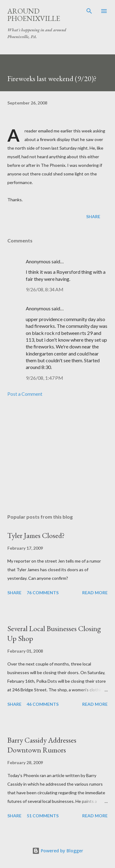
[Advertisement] (57, 456)
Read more (95, 593)
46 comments (43, 704)
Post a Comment (25, 394)
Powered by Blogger (58, 851)
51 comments (43, 816)
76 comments (43, 593)
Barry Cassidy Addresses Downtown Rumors (42, 745)
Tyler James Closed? (36, 535)
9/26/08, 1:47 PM (44, 378)
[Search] (89, 11)
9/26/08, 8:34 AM (45, 289)
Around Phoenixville (34, 15)
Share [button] (93, 216)
